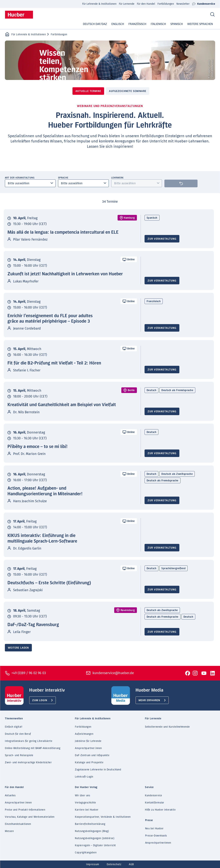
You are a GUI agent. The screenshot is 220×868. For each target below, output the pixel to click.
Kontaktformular (155, 803)
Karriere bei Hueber (87, 810)
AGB (131, 864)
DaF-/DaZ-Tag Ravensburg (33, 625)
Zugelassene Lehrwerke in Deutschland (98, 770)
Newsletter (183, 4)
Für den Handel (146, 4)
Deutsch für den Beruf (18, 734)
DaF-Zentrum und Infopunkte (92, 755)
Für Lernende (127, 4)
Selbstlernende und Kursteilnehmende (167, 727)
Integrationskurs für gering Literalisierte (29, 741)
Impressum (93, 864)
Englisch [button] (118, 24)
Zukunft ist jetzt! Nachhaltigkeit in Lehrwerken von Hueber (65, 274)
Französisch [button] (137, 24)
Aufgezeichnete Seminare (128, 91)
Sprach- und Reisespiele (19, 755)
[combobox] (30, 183)
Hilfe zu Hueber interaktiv (160, 810)
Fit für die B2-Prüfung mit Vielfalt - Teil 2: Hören (54, 363)
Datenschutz (114, 864)
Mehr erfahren (149, 700)
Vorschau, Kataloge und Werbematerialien (30, 817)
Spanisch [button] (177, 24)
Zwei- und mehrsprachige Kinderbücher (28, 763)
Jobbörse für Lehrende (88, 741)
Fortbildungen (166, 4)
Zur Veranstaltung (162, 239)
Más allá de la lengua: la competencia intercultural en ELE (63, 232)
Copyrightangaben (86, 853)
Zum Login (40, 700)
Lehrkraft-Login (84, 777)
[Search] (212, 15)
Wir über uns (82, 796)
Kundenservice (204, 4)
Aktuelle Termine (88, 91)
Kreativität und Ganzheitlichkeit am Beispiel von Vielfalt (62, 405)
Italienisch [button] (158, 24)
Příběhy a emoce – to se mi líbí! (38, 447)
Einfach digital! (14, 727)
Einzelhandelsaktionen (18, 824)
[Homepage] (19, 15)
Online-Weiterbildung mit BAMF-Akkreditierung (33, 748)
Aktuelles (10, 796)
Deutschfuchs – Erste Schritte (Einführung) (49, 583)
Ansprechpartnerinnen (158, 843)
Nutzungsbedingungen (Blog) (92, 831)
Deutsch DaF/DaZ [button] (95, 24)
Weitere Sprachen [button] (200, 24)
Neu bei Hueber (154, 829)
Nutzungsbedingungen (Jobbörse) (95, 838)
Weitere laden (18, 648)
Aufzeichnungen (84, 734)
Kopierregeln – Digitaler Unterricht (95, 845)
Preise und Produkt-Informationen (25, 810)
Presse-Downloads (156, 836)
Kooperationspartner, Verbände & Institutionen (103, 817)
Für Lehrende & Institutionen (99, 4)
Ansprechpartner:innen (88, 748)
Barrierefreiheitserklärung (90, 824)
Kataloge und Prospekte (89, 763)
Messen (9, 831)
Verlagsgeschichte (85, 803)
